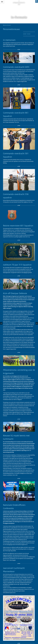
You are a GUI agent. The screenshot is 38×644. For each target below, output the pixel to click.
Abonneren (5, 636)
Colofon (5, 633)
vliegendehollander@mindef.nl (12, 630)
